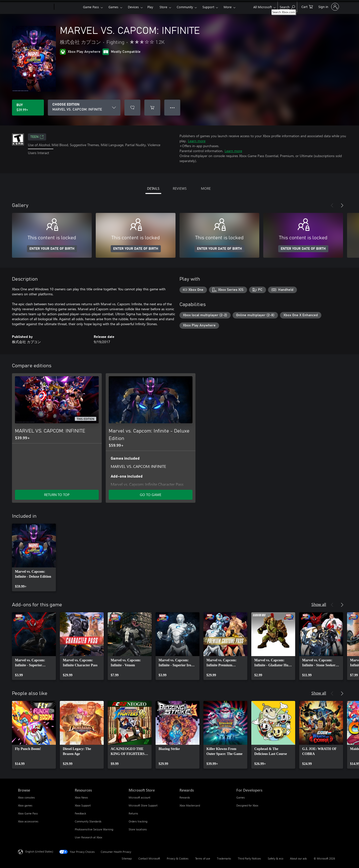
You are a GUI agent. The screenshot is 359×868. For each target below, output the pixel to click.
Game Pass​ (91, 7)
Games (113, 7)
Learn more (197, 141)
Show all (319, 604)
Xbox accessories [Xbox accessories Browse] (28, 821)
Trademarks (224, 858)
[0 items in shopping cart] (307, 6)
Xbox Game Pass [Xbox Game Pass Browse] (28, 813)
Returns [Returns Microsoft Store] (133, 813)
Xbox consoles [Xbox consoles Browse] (26, 797)
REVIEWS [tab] (180, 188)
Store (163, 7)
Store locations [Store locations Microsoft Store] (138, 829)
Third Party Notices (249, 858)
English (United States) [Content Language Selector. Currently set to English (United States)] (39, 851)
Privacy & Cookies (178, 858)
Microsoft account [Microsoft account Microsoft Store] (139, 797)
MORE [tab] (206, 188)
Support (208, 7)
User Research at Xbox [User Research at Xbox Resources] (89, 837)
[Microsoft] (35, 7)
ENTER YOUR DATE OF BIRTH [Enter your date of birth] (52, 249)
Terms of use (203, 858)
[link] (34, 558)
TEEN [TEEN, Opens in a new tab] (37, 137)
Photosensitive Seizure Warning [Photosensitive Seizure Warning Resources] (94, 829)
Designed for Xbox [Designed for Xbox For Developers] (247, 805)
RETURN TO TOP (57, 495)
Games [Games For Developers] (241, 797)
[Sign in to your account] (328, 7)
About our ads (298, 858)
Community (185, 7)
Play (150, 7)
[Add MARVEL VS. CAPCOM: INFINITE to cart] (152, 108)
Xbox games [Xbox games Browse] (25, 805)
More (228, 7)
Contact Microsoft (149, 858)
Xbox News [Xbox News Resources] (81, 797)
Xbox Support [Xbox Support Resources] (83, 805)
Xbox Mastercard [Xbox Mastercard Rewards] (190, 805)
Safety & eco (275, 858)
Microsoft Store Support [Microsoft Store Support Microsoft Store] (143, 805)
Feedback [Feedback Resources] (80, 813)
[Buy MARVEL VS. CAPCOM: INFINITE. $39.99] (28, 108)
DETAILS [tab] (153, 188)
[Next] (342, 205)
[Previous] (332, 205)
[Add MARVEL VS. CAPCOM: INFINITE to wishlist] (132, 108)
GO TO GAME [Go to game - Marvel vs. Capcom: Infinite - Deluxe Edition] (151, 495)
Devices (133, 7)
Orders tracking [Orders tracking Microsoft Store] (138, 821)
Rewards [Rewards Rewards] (185, 797)
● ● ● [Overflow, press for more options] (172, 107)
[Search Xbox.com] (287, 6)
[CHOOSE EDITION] (84, 108)
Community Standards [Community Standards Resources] (88, 821)
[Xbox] (68, 7)
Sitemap (127, 858)
